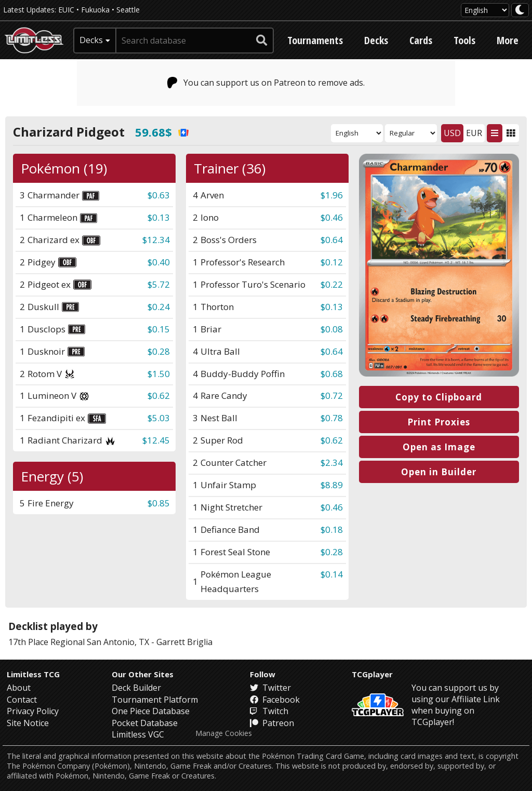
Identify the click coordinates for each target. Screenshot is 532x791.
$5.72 (159, 284)
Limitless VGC (138, 734)
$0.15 (159, 329)
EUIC (66, 10)
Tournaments (315, 40)
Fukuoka (95, 10)
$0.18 (332, 529)
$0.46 (332, 217)
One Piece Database (151, 711)
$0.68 (332, 374)
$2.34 (332, 462)
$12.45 (156, 440)
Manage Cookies (224, 733)
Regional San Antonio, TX (100, 642)
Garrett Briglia (184, 642)
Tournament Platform (155, 700)
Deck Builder (136, 688)
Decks (376, 40)
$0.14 (332, 574)
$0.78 (332, 418)
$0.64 (332, 240)
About (19, 688)
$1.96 (332, 195)
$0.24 (159, 307)
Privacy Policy (33, 711)
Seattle (128, 10)
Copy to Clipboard (439, 397)
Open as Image (439, 447)
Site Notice (28, 723)
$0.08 (332, 329)
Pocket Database (145, 723)
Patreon (272, 723)
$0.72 (332, 396)
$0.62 (159, 396)
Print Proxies (439, 422)
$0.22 (332, 284)
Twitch (269, 711)
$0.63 (159, 195)
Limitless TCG (33, 674)
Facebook (275, 700)
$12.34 (156, 240)
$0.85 (159, 503)
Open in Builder (439, 472)
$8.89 (332, 485)
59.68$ (162, 132)
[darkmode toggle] (520, 10)
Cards (421, 40)
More (508, 40)
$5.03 (159, 418)
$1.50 (159, 374)
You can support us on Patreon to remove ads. (266, 83)
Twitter (270, 688)
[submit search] (262, 41)
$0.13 (159, 217)
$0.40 (159, 262)
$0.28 (159, 351)
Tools (464, 40)
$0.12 (332, 262)
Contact (22, 700)
